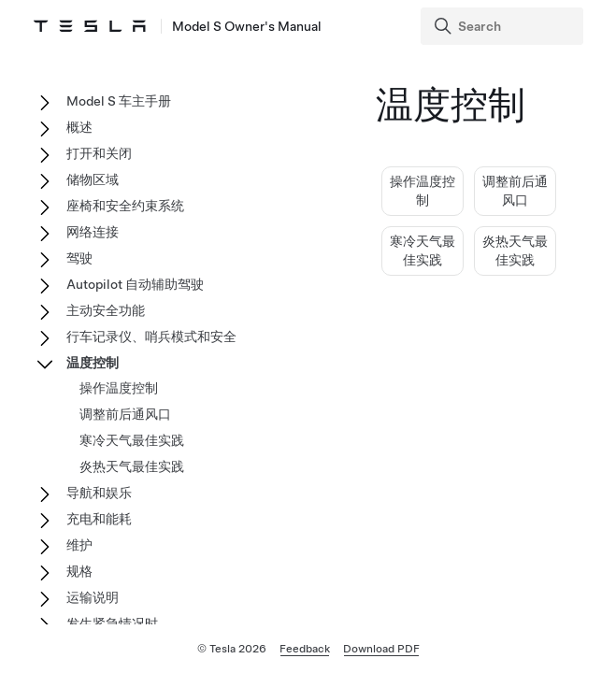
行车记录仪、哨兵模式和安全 (151, 336)
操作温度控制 (119, 388)
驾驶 (79, 258)
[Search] (504, 26)
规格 (79, 571)
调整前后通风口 (125, 414)
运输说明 (93, 597)
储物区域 (93, 179)
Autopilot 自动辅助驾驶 (135, 284)
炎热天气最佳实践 (132, 466)
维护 (79, 545)
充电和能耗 (99, 519)
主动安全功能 (106, 310)
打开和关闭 (99, 153)
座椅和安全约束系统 (125, 206)
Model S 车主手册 (119, 101)
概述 (79, 127)
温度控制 (93, 363)
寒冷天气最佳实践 (132, 440)
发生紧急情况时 (112, 623)
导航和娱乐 (99, 493)
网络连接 (93, 232)
